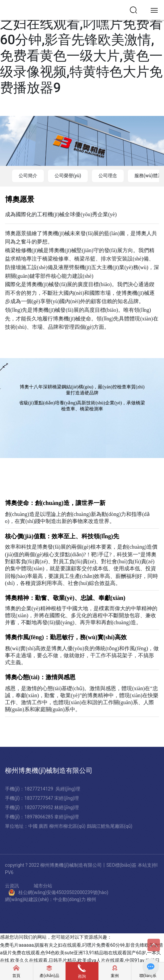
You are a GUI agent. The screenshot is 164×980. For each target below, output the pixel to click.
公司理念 (108, 176)
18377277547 (39, 798)
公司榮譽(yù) (68, 176)
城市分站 (43, 886)
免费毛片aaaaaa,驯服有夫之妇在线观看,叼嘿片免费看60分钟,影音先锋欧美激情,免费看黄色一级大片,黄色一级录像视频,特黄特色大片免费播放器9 (81, 48)
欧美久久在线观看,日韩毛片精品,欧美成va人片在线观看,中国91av (77, 960)
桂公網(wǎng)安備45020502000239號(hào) (63, 892)
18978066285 (39, 817)
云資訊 (12, 886)
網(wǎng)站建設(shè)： (29, 899)
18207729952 (39, 807)
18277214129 (39, 789)
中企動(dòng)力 (69, 899)
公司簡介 (28, 176)
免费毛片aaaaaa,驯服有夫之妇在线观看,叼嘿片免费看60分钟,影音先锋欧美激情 (82, 945)
